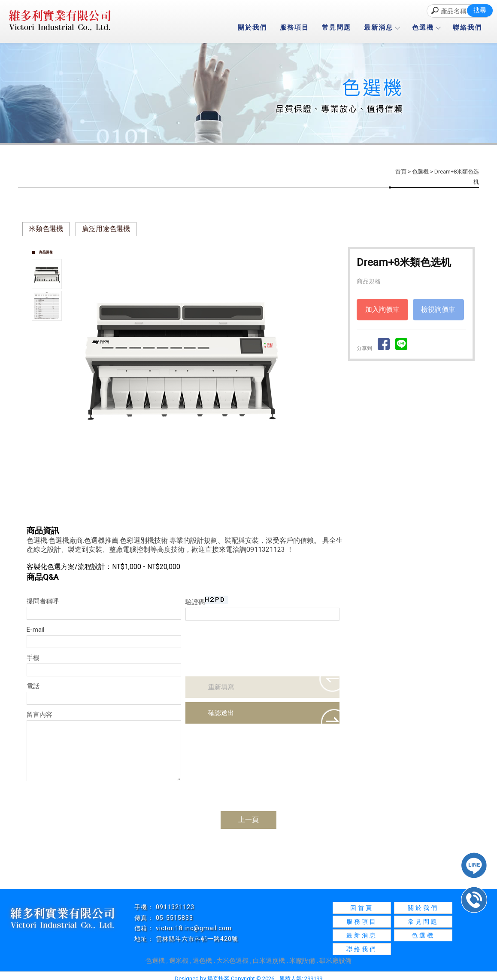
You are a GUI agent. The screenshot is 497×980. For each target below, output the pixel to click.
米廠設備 (302, 961)
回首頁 (362, 908)
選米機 (179, 961)
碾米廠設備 (335, 961)
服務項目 (294, 27)
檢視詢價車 (438, 309)
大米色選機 (232, 961)
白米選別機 (269, 961)
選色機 (202, 961)
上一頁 (248, 820)
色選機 (426, 27)
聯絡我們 (467, 27)
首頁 (401, 172)
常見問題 (336, 27)
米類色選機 (46, 229)
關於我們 (252, 27)
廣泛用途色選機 (106, 229)
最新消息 (382, 27)
